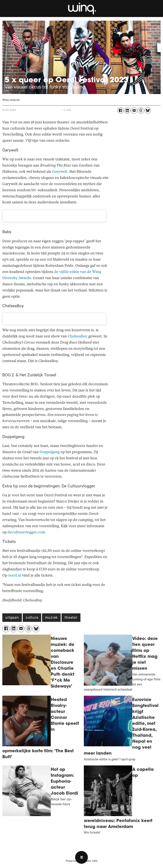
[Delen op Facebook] (121, 110)
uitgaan (12, 618)
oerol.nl (15, 575)
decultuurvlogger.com (26, 532)
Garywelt (60, 172)
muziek (51, 618)
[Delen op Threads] (141, 110)
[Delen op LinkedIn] (127, 110)
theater (71, 618)
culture (32, 618)
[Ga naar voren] (81, 9)
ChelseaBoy (78, 336)
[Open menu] (81, 857)
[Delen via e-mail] (134, 110)
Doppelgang (50, 452)
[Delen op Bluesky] (148, 110)
